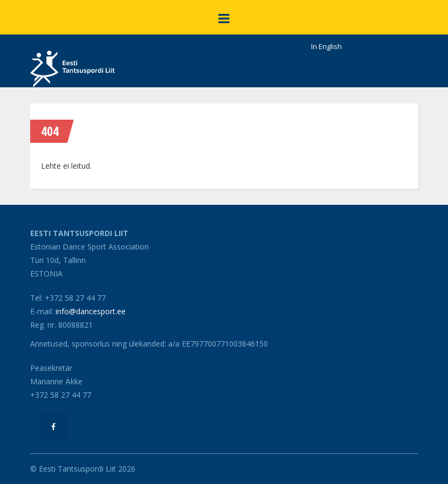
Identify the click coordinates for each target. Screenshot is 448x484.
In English (326, 46)
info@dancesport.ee (91, 311)
